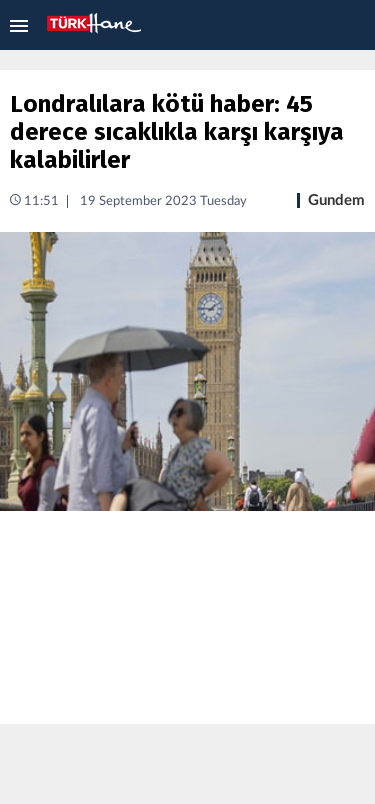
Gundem (336, 200)
